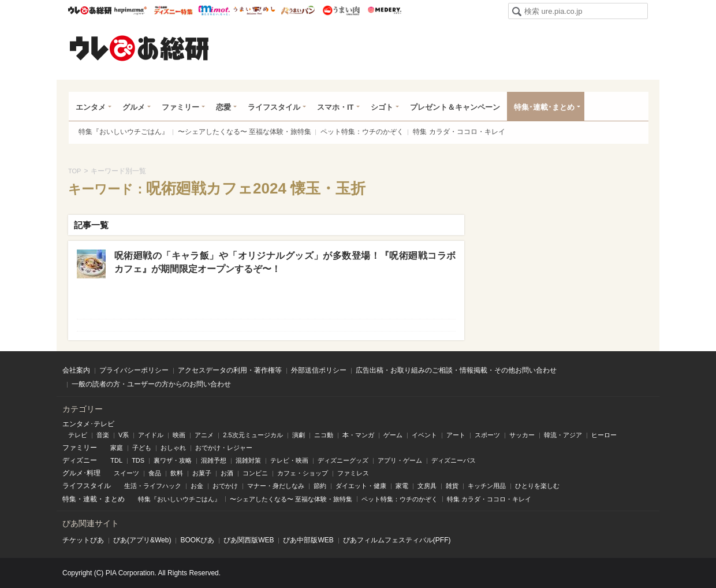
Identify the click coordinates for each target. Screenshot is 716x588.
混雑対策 (248, 460)
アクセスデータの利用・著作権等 (230, 370)
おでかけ (225, 486)
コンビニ (255, 473)
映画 (179, 435)
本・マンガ (358, 435)
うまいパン (298, 10)
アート (456, 435)
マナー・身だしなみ (276, 486)
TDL (116, 460)
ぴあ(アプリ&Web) (142, 540)
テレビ (78, 435)
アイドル (151, 435)
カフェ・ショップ (303, 473)
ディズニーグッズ (343, 460)
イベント (424, 435)
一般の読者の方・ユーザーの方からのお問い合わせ (151, 384)
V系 (124, 435)
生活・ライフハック (153, 486)
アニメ (204, 435)
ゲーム (393, 435)
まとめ (114, 499)
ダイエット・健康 (361, 486)
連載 (90, 499)
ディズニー (80, 460)
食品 (155, 473)
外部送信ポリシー (319, 370)
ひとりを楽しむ (537, 486)
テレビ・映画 (289, 460)
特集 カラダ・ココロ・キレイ (459, 132)
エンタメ (91, 107)
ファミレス (353, 473)
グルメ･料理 (81, 473)
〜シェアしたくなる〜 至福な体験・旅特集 (245, 132)
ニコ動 (324, 435)
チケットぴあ (83, 540)
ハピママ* (130, 10)
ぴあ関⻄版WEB (249, 540)
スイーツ (126, 473)
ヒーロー (604, 435)
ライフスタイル (274, 107)
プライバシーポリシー (134, 370)
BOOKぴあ (197, 540)
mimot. (214, 10)
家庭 (117, 448)
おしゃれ (173, 448)
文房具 (427, 486)
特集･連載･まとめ (544, 107)
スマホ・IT (335, 107)
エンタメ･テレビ (88, 424)
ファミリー (180, 107)
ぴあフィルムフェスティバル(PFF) (397, 540)
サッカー (522, 435)
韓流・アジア (563, 435)
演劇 (299, 435)
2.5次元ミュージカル (253, 435)
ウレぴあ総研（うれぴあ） (139, 48)
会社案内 (76, 370)
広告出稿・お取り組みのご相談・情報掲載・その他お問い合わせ (456, 370)
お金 (197, 486)
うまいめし (254, 10)
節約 (320, 486)
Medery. (384, 10)
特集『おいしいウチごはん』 (124, 132)
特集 (69, 499)
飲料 (177, 473)
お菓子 (202, 473)
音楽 (103, 435)
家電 (402, 486)
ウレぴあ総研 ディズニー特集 (174, 10)
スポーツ (487, 435)
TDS (138, 460)
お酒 (227, 473)
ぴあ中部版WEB (308, 540)
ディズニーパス (454, 460)
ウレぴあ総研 (90, 10)
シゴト (382, 107)
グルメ (134, 107)
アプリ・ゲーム (400, 460)
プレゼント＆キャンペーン (455, 107)
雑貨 (452, 486)
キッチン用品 (487, 486)
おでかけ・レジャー (224, 448)
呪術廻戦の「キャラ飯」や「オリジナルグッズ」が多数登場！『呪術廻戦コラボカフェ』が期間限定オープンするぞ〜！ (285, 262)
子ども (142, 448)
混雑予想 (214, 460)
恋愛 (223, 107)
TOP (74, 171)
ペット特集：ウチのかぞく (362, 132)
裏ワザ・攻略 (173, 460)
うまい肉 (341, 10)
